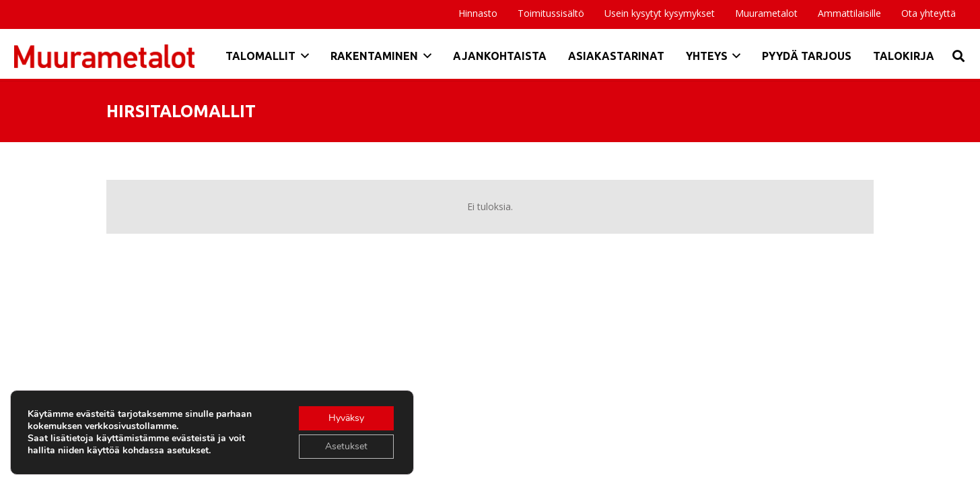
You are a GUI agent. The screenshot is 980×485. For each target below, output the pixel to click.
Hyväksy (346, 418)
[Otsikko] (104, 56)
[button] (302, 56)
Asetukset (346, 446)
